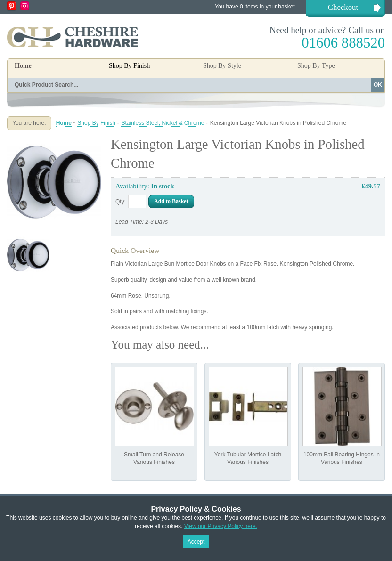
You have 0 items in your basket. (256, 7)
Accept (196, 542)
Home (23, 66)
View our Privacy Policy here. (221, 526)
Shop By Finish (96, 123)
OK (378, 85)
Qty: (121, 202)
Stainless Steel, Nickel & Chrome (163, 123)
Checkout (343, 7)
